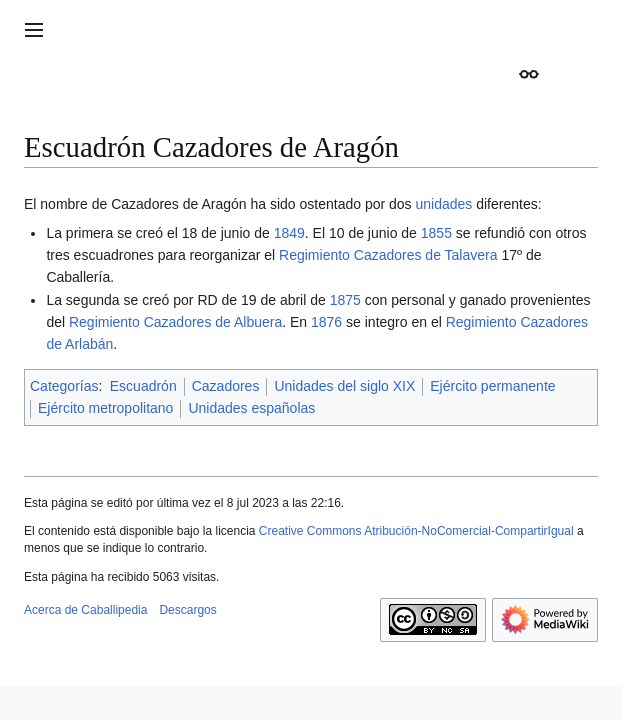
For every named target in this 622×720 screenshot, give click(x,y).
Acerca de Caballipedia (85, 610)
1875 (345, 300)
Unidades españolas (251, 408)
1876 (326, 322)
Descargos (187, 610)
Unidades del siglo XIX (344, 386)
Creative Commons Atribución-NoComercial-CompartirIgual (416, 531)
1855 (436, 233)
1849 (289, 233)
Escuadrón (143, 386)
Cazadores (226, 386)
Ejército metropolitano (105, 408)
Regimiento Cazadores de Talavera (388, 255)
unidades (443, 204)
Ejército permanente (492, 386)
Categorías (64, 386)
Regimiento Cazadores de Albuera (175, 322)
